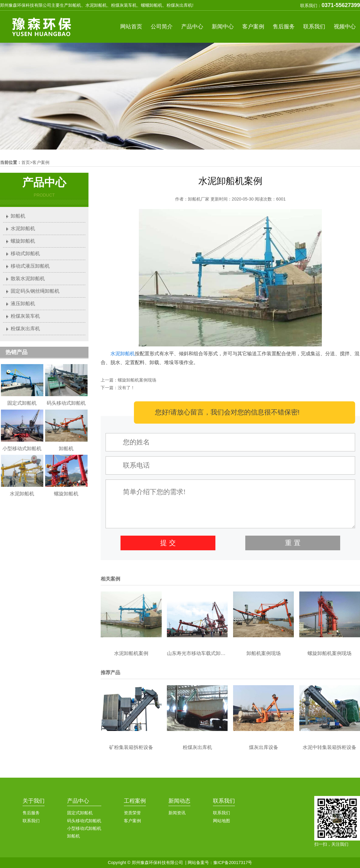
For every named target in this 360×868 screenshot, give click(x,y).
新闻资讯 (177, 813)
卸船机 (18, 216)
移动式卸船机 (25, 253)
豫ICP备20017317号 (233, 863)
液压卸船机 (23, 304)
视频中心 (345, 27)
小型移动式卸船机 (84, 828)
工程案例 (135, 801)
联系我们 (314, 27)
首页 (26, 162)
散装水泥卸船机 (28, 278)
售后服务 (284, 27)
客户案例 (253, 27)
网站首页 (131, 27)
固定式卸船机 (80, 813)
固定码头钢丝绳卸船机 (35, 291)
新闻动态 (179, 801)
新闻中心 (223, 27)
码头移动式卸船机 (84, 821)
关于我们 (34, 801)
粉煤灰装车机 (25, 316)
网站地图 (221, 821)
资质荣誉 (132, 813)
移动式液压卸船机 (30, 266)
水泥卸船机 (123, 354)
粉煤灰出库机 (25, 329)
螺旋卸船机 (23, 241)
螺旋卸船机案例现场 (137, 380)
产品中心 (192, 27)
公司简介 (162, 27)
